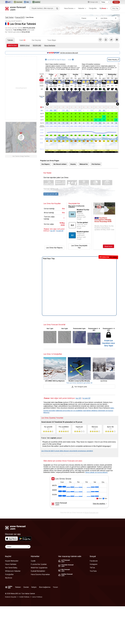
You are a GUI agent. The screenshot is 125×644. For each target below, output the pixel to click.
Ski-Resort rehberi (60, 164)
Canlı (22, 40)
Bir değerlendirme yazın (72, 455)
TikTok (92, 568)
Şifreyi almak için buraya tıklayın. (97, 472)
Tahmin (10, 40)
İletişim (34, 587)
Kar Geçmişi (36, 40)
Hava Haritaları (50, 45)
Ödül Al (116, 2)
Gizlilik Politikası (24, 597)
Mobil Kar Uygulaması (39, 568)
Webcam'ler (84, 164)
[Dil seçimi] (105, 2)
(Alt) (37, 45)
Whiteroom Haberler (13, 571)
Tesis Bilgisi (52, 40)
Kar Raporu (46, 164)
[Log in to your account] (115, 8)
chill (42, 120)
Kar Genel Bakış (11, 568)
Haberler (82, 8)
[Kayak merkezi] (109, 18)
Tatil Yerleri (9, 17)
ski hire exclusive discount (62, 53)
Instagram (94, 564)
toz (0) (53, 231)
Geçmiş (73, 164)
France (20, 17)
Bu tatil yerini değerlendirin (51, 455)
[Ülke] (89, 18)
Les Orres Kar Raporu (54, 248)
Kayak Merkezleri (12, 561)
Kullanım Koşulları (11, 597)
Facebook (94, 561)
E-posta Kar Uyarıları (39, 564)
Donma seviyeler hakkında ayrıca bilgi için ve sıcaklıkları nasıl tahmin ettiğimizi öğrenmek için (76, 411)
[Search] (57, 8)
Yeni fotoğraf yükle (79, 387)
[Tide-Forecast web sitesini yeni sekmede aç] (28, 2)
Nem (42, 123)
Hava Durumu (70, 8)
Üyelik (33, 561)
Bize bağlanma (45, 587)
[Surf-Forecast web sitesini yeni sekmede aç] (9, 2)
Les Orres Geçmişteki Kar (79, 247)
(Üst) (12, 45)
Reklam (18, 587)
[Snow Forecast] (15, 8)
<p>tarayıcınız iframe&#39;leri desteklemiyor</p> (79, 493)
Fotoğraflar (93, 8)
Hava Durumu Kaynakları (40, 574)
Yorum (55, 587)
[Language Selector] (18, 547)
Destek (26, 587)
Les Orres (30, 17)
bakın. (112, 408)
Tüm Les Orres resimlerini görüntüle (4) (79, 383)
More (42, 97)
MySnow (9, 578)
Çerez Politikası (37, 597)
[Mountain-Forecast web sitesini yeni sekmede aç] (18, 2)
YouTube (93, 571)
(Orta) (25, 45)
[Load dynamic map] (21, 137)
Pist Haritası (96, 164)
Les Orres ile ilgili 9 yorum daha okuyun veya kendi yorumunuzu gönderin (67, 451)
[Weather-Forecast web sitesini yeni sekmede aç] (36, 2)
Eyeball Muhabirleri (38, 571)
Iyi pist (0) (60, 231)
